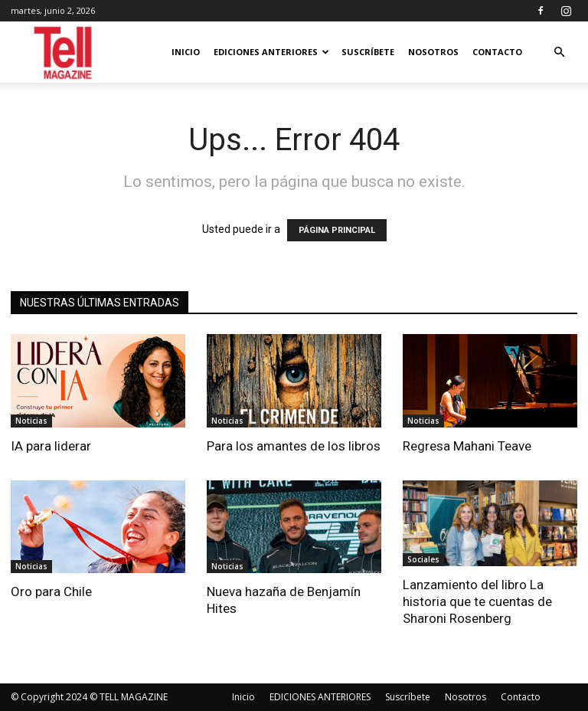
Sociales (423, 559)
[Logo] (64, 52)
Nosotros (433, 52)
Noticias (31, 421)
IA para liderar (51, 446)
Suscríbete (368, 52)
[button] (559, 52)
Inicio (186, 52)
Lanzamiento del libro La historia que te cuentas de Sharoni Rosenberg (477, 601)
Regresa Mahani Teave (467, 446)
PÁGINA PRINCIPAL (337, 230)
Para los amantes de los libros (294, 446)
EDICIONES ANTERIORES (271, 52)
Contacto (497, 52)
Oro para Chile (51, 591)
